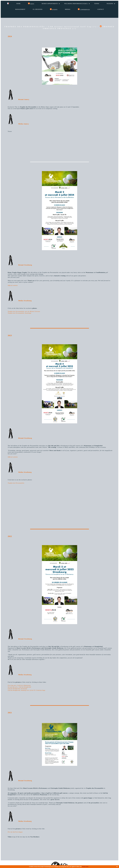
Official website (13, 285)
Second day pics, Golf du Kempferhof (19, 687)
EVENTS (54, 9)
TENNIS (97, 4)
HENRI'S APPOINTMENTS (50, 4)
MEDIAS (68, 9)
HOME (18, 4)
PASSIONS (110, 4)
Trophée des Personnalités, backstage (20, 313)
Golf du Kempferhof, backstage (17, 689)
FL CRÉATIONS (38, 9)
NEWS (31, 4)
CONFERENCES (84, 9)
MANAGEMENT (20, 9)
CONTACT (101, 9)
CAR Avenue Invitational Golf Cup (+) (72, 27)
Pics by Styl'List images (15, 832)
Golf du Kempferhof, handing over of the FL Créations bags (27, 690)
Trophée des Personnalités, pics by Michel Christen (24, 311)
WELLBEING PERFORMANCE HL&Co (76, 4)
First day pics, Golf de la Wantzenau (19, 685)
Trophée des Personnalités (16, 483)
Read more (85, 867)
